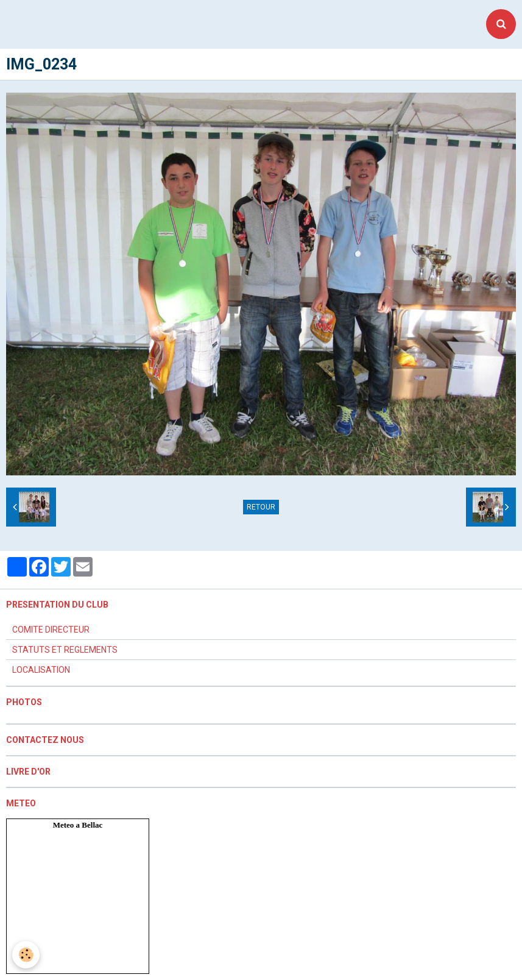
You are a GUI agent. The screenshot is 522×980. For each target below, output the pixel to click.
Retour (261, 507)
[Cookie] (26, 955)
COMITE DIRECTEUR (51, 630)
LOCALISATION (41, 670)
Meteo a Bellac (78, 825)
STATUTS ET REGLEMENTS (65, 650)
